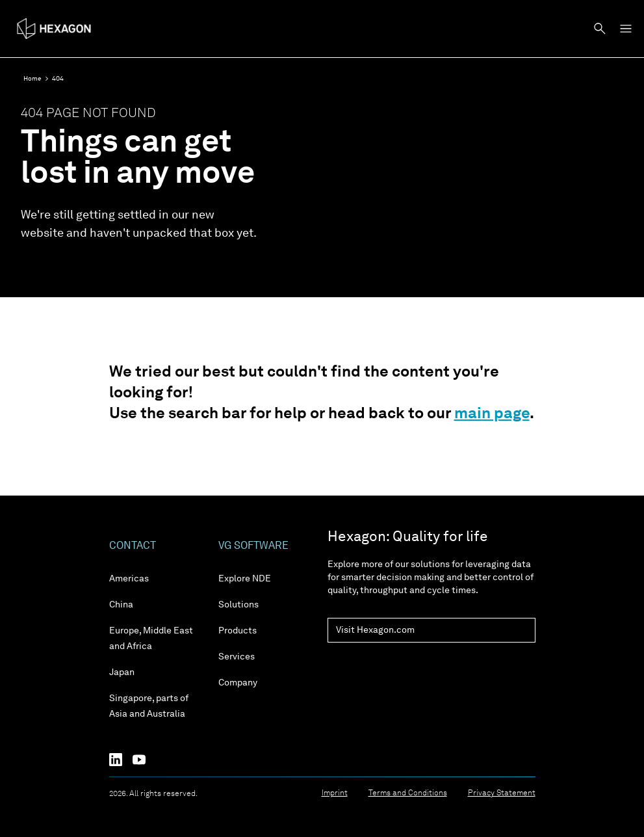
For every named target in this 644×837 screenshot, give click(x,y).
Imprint (335, 793)
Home (32, 79)
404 (58, 79)
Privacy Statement (502, 793)
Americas (129, 579)
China (121, 605)
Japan (122, 672)
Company (238, 683)
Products (238, 631)
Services (237, 657)
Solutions (238, 605)
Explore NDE (245, 579)
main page (492, 414)
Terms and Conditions (408, 793)
